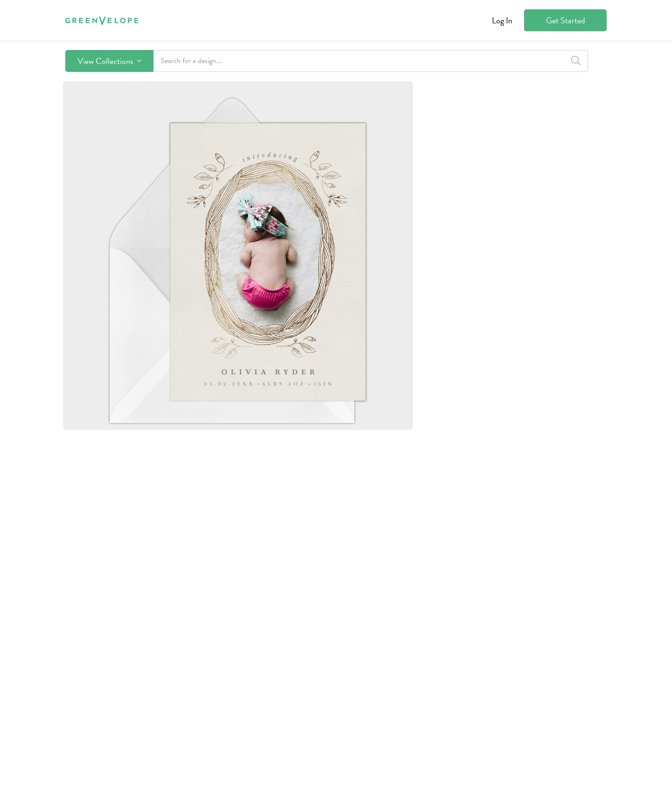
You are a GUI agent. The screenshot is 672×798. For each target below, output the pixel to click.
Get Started (566, 20)
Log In (502, 20)
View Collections (109, 61)
